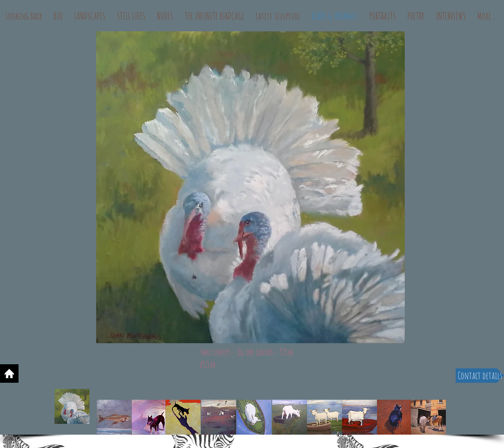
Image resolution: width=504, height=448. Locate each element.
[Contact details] (480, 376)
